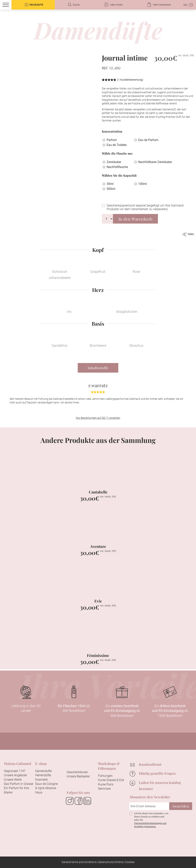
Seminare (104, 789)
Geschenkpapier (145, 207)
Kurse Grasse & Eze (111, 780)
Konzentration (112, 131)
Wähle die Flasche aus (117, 153)
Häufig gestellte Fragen (157, 773)
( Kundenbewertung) (130, 80)
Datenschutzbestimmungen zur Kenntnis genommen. (150, 825)
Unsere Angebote (15, 775)
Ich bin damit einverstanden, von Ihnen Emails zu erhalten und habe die (151, 820)
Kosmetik (42, 780)
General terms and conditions (79, 862)
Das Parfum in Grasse (18, 784)
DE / (188, 5)
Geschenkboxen (77, 772)
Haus (39, 792)
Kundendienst (150, 764)
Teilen (188, 234)
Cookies (130, 862)
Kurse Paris (106, 784)
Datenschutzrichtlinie (111, 862)
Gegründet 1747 (15, 771)
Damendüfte (43, 771)
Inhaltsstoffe (98, 368)
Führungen (105, 776)
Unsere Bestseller (78, 776)
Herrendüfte (43, 775)
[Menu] (6, 5)
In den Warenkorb (136, 219)
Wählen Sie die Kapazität (119, 175)
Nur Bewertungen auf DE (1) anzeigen (98, 418)
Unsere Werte (13, 780)
